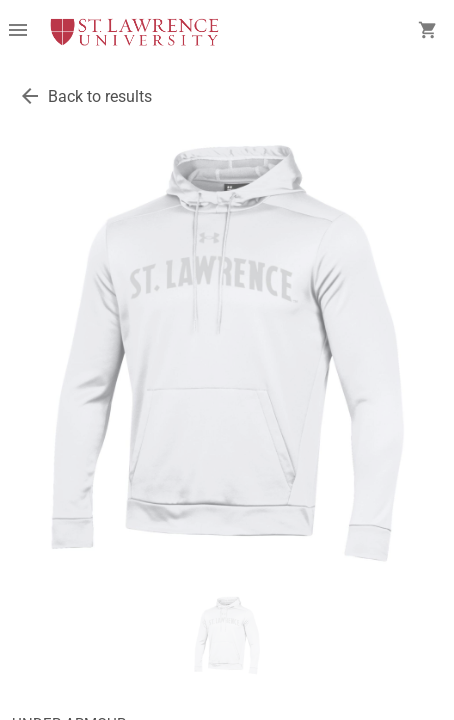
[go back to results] (30, 96)
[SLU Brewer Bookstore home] (134, 32)
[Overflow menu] (18, 32)
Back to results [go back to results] (100, 96)
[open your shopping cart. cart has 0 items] (428, 32)
